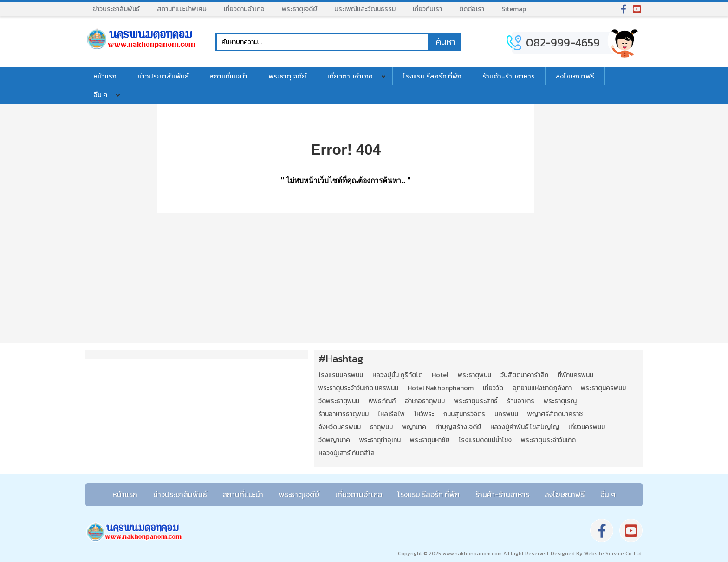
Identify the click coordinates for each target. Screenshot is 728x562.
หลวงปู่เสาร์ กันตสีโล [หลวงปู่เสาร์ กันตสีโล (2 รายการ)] (347, 453)
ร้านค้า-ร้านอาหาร (509, 76)
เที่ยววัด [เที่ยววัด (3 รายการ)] (493, 388)
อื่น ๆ (100, 95)
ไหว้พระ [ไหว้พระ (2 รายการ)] (424, 414)
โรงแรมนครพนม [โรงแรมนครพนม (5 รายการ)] (341, 375)
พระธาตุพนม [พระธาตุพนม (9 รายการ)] (474, 375)
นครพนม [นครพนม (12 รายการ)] (506, 414)
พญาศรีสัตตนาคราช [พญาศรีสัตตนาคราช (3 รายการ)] (555, 414)
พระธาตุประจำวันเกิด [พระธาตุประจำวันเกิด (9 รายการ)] (548, 440)
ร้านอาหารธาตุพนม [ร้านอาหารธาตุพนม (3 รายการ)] (344, 414)
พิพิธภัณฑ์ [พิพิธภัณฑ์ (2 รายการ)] (382, 401)
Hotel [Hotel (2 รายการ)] (440, 375)
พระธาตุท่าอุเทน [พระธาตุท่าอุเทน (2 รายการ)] (380, 440)
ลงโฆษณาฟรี (575, 76)
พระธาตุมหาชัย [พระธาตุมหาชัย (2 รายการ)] (430, 440)
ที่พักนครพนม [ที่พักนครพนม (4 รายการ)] (575, 375)
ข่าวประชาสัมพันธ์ (116, 9)
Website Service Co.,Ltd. (613, 553)
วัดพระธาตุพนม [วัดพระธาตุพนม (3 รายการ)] (339, 401)
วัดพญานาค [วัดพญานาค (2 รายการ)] (334, 440)
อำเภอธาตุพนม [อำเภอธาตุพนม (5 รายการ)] (425, 401)
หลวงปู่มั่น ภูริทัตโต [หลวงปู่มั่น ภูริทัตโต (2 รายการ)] (397, 375)
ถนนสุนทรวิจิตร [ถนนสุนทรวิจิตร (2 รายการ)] (464, 414)
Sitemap (514, 9)
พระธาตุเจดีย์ (299, 9)
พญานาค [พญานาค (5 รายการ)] (414, 427)
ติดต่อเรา (472, 9)
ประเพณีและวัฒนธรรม (365, 9)
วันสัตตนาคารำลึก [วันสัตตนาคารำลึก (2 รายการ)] (524, 375)
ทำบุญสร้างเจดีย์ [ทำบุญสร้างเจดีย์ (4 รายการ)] (458, 427)
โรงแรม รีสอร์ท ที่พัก (432, 76)
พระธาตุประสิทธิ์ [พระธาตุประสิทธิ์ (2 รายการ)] (476, 401)
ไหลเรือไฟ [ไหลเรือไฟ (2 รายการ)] (391, 414)
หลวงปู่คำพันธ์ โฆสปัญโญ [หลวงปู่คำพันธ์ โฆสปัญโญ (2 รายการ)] (525, 427)
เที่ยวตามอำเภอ (244, 9)
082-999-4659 (563, 42)
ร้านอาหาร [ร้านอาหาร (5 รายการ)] (521, 401)
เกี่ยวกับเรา (427, 9)
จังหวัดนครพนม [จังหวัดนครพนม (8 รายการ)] (340, 427)
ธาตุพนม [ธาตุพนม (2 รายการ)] (381, 427)
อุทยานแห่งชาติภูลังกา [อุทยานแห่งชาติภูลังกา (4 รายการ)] (542, 388)
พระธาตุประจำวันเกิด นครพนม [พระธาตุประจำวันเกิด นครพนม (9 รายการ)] (358, 388)
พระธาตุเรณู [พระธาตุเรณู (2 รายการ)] (560, 401)
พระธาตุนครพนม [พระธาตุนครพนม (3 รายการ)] (603, 388)
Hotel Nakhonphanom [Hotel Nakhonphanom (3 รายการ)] (441, 388)
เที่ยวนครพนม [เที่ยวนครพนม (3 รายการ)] (587, 427)
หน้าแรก (105, 76)
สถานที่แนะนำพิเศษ (182, 9)
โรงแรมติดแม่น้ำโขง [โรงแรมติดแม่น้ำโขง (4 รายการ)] (485, 440)
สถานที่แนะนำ (228, 76)
